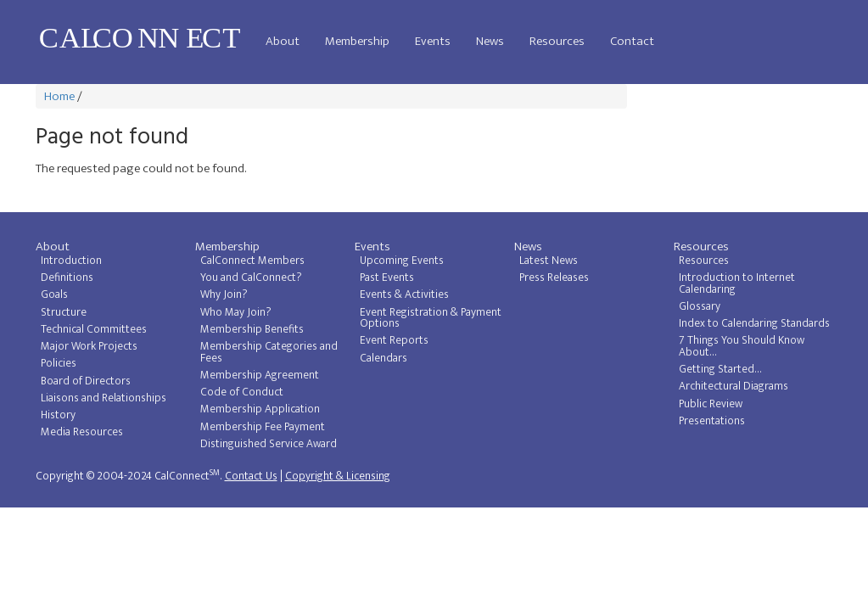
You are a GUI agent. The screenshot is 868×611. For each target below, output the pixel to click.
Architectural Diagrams (734, 386)
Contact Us (251, 476)
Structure (64, 312)
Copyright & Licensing (338, 476)
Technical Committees (94, 329)
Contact (632, 41)
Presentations (712, 421)
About (283, 41)
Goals (54, 294)
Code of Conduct (242, 392)
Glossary (700, 306)
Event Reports (394, 340)
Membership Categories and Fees (269, 352)
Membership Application (260, 409)
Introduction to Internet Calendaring (737, 283)
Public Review (711, 404)
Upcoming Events (402, 261)
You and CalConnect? (251, 277)
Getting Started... (720, 369)
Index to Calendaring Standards (754, 323)
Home (59, 96)
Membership (357, 41)
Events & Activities (404, 294)
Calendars (384, 358)
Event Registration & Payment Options (431, 318)
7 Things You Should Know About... (742, 346)
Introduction (71, 261)
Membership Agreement (260, 375)
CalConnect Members (252, 261)
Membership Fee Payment (263, 427)
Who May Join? (236, 312)
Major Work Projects (89, 346)
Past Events (387, 277)
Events (433, 41)
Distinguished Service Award (269, 444)
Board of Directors (86, 381)
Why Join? (224, 294)
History (58, 415)
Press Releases (554, 277)
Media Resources (82, 432)
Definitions (67, 277)
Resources (557, 41)
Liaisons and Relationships (104, 398)
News (490, 41)
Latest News (549, 261)
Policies (59, 363)
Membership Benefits (252, 329)
